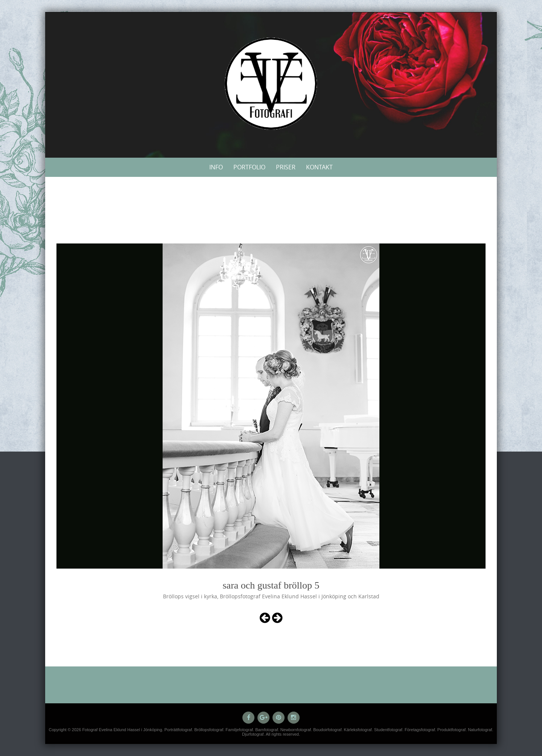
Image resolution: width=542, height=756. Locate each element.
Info (216, 167)
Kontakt (319, 167)
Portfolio (249, 167)
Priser (286, 167)
